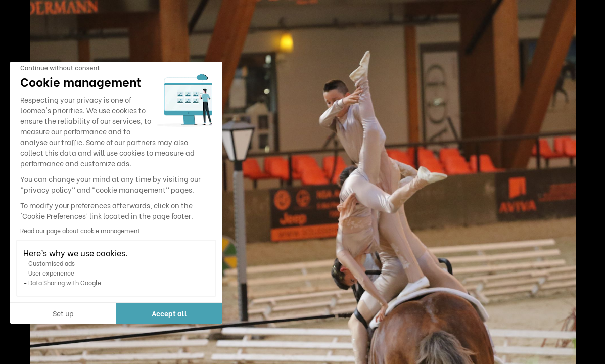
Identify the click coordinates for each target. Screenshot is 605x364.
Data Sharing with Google (65, 282)
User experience (51, 273)
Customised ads (52, 263)
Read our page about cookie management (80, 230)
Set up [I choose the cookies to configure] (63, 313)
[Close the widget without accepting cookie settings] (60, 68)
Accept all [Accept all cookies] (169, 313)
